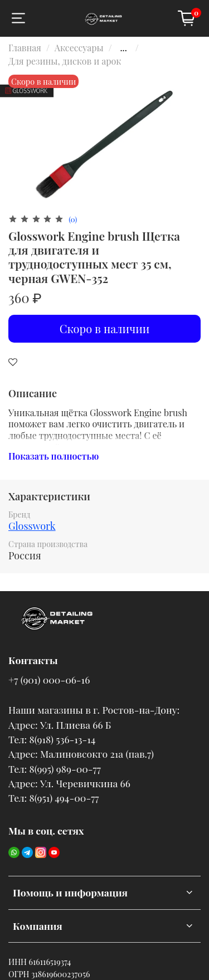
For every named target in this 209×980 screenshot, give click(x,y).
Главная (25, 48)
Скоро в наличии (105, 328)
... (124, 48)
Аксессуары (79, 48)
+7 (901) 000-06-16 (49, 679)
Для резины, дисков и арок (65, 61)
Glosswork (32, 526)
